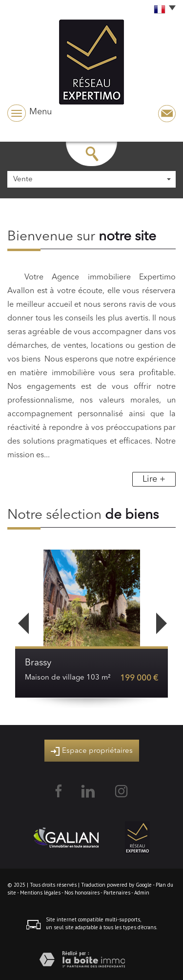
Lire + (154, 479)
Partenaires (117, 893)
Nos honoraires (82, 893)
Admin (142, 893)
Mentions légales (40, 893)
